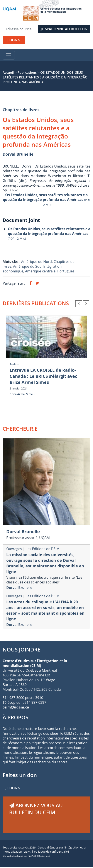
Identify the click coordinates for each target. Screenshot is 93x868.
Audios (14, 364)
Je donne (14, 788)
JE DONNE (14, 40)
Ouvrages (14, 549)
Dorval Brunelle (18, 154)
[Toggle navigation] (9, 55)
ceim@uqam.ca (16, 707)
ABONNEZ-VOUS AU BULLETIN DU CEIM (36, 809)
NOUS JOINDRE (21, 649)
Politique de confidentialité (51, 852)
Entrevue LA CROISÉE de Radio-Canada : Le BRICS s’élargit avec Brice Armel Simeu (43, 376)
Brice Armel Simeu (22, 394)
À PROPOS (15, 717)
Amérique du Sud (27, 266)
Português (66, 271)
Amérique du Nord (36, 262)
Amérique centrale (40, 271)
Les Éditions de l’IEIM (43, 549)
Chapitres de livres (21, 110)
